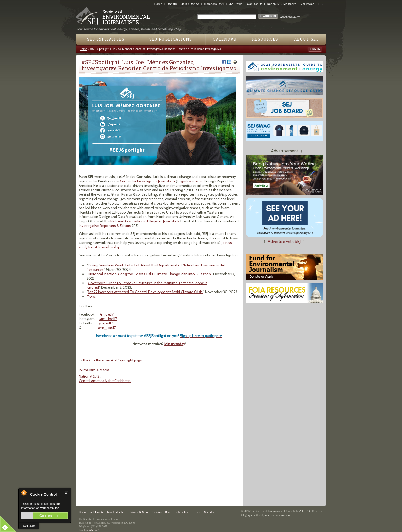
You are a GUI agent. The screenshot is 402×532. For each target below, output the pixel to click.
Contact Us (255, 4)
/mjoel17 (107, 314)
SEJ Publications (171, 39)
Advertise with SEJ (284, 241)
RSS (321, 4)
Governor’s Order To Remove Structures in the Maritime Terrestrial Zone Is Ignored (147, 285)
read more (29, 525)
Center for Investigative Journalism (147, 181)
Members (121, 512)
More (91, 296)
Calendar (225, 39)
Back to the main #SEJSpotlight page (113, 360)
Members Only (214, 4)
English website (189, 181)
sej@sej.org (92, 530)
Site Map (209, 512)
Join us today (175, 344)
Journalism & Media (94, 370)
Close (66, 493)
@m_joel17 (108, 319)
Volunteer (307, 4)
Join (109, 512)
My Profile (236, 4)
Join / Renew (191, 4)
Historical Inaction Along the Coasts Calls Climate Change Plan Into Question (149, 274)
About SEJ (306, 39)
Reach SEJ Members (282, 4)
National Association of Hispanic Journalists (145, 221)
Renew (197, 512)
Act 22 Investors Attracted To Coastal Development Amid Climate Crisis (145, 292)
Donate (172, 4)
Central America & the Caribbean (105, 381)
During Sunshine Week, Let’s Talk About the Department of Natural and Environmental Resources (156, 267)
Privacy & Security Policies (146, 512)
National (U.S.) (90, 376)
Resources (265, 39)
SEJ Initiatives (106, 39)
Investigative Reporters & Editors (105, 226)
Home (158, 4)
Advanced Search (290, 17)
